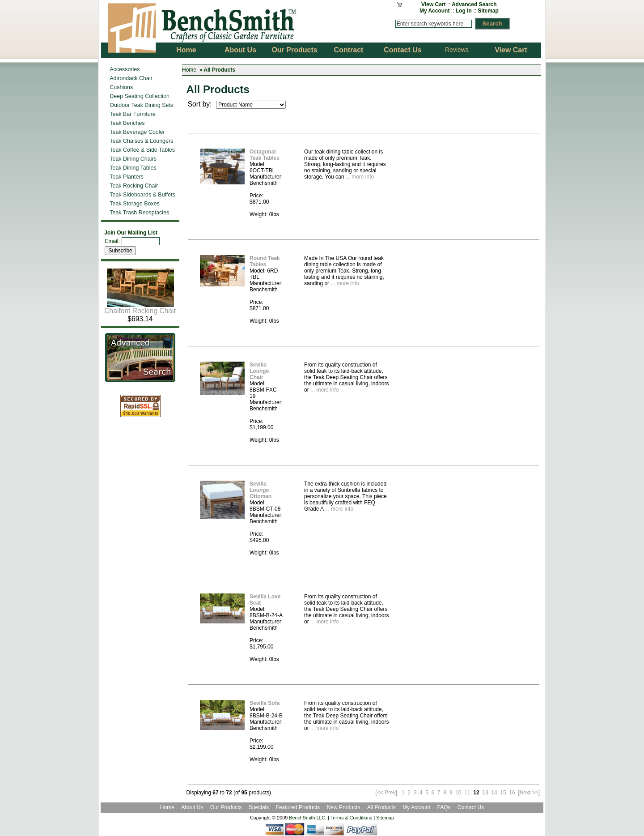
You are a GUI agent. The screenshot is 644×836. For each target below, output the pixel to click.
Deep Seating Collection (140, 96)
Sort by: (201, 104)
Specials (260, 807)
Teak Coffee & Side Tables (142, 150)
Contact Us (471, 807)
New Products (344, 807)
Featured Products (298, 807)
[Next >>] (529, 793)
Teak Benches (127, 123)
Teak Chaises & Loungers (141, 141)
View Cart (433, 4)
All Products (381, 807)
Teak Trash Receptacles (139, 213)
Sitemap (488, 11)
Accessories (125, 69)
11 (467, 793)
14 (494, 793)
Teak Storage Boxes (135, 204)
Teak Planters (127, 177)
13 (485, 793)
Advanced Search (474, 4)
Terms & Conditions (352, 818)
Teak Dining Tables (133, 168)
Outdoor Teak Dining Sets (141, 105)
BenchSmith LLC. (308, 818)
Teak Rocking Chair (134, 186)
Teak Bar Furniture (133, 114)
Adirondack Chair (131, 78)
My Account (435, 11)
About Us (192, 807)
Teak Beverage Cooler (137, 132)
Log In (464, 11)
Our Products (227, 807)
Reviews (457, 50)
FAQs (444, 807)
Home (189, 70)
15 (503, 793)
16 (512, 793)
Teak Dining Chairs (133, 159)
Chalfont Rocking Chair (140, 308)
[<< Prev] (386, 793)
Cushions (121, 87)
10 (458, 793)
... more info (359, 177)
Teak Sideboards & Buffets (142, 195)
